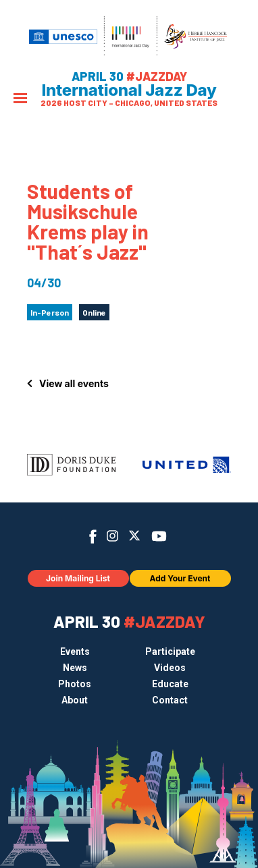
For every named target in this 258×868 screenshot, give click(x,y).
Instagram (112, 536)
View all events (74, 383)
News (75, 668)
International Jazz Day (129, 90)
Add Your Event (180, 578)
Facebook (92, 537)
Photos (75, 684)
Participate (170, 652)
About (75, 700)
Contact (170, 700)
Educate (170, 684)
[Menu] (20, 99)
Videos (170, 668)
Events (75, 652)
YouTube (159, 536)
